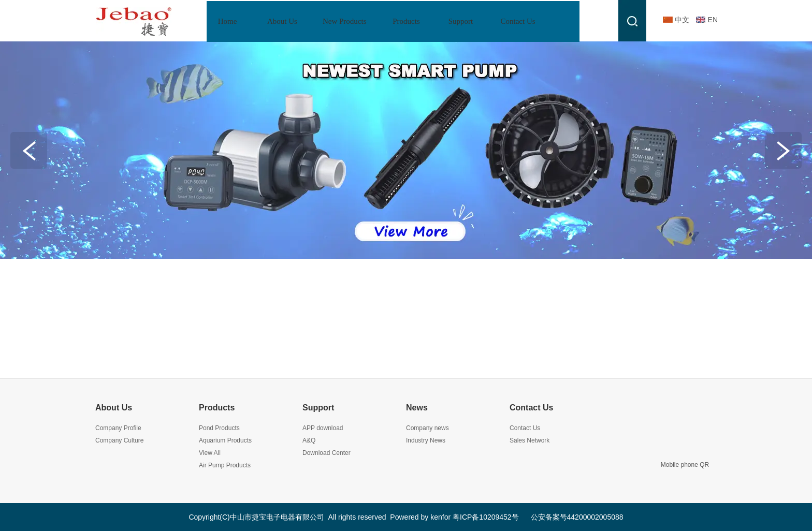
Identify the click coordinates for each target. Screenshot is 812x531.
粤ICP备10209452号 (486, 517)
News (417, 408)
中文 (682, 20)
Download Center (327, 453)
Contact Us (531, 408)
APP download (323, 428)
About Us (114, 408)
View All (210, 453)
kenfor (440, 517)
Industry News (426, 440)
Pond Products (219, 428)
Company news (427, 428)
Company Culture (119, 440)
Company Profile (118, 428)
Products (217, 408)
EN (713, 20)
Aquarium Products (225, 440)
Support (318, 408)
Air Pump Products (225, 465)
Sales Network (530, 440)
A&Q (309, 440)
